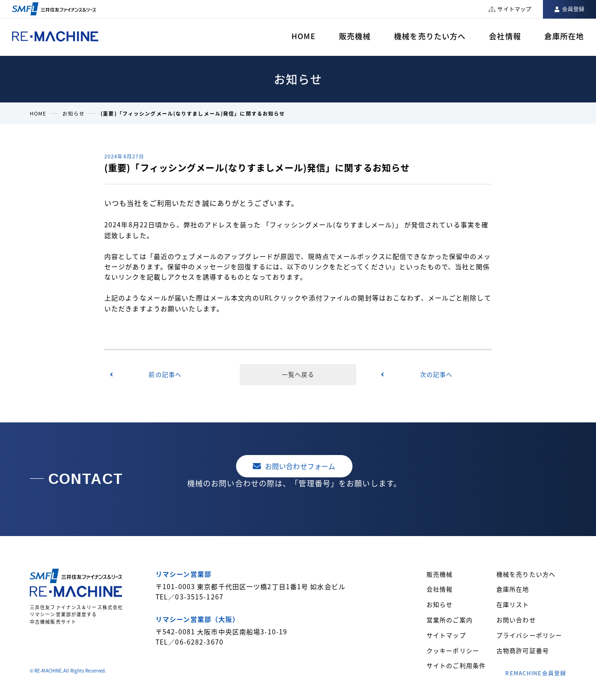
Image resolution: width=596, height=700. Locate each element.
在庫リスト (513, 604)
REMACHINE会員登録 (536, 673)
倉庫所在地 (564, 36)
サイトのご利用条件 (456, 665)
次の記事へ (437, 374)
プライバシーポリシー (529, 635)
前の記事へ (165, 374)
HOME (303, 36)
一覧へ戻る (298, 374)
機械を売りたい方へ (430, 36)
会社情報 (505, 36)
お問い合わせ (516, 620)
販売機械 (355, 36)
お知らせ (74, 113)
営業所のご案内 (450, 620)
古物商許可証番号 (523, 650)
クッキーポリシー (453, 650)
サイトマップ (446, 635)
